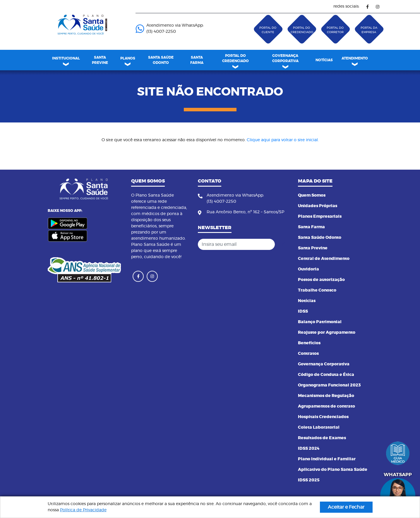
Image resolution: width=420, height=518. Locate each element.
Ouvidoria (308, 269)
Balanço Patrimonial (320, 322)
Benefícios (309, 343)
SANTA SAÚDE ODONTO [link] (161, 60)
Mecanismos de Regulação (326, 396)
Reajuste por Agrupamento (327, 333)
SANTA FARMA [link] (197, 60)
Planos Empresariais (320, 217)
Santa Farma (311, 227)
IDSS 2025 (309, 480)
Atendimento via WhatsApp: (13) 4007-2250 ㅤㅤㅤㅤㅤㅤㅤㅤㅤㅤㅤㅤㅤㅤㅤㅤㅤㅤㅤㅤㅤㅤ (170, 29)
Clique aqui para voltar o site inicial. (283, 140)
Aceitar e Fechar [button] (346, 507)
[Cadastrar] (283, 244)
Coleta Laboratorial (319, 427)
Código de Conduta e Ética (326, 375)
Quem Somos (312, 195)
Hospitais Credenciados (323, 417)
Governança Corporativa (324, 364)
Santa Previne (313, 248)
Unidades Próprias (318, 206)
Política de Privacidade (83, 510)
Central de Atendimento (324, 259)
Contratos (308, 354)
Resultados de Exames (322, 438)
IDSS (303, 311)
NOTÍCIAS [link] (324, 60)
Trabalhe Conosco (317, 290)
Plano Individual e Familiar (327, 459)
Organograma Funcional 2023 (329, 385)
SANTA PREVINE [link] (100, 60)
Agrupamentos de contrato (326, 406)
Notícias (307, 301)
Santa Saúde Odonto (320, 238)
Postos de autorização (321, 280)
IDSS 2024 (309, 449)
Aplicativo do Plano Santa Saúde (333, 470)
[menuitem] (100, 60)
